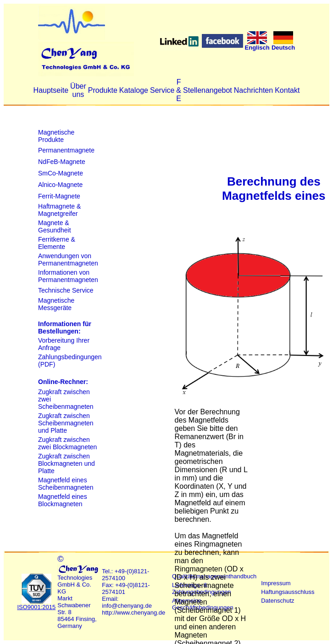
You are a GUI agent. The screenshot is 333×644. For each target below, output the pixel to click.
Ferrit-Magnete (59, 196)
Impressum (276, 583)
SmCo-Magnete (61, 173)
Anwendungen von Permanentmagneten (68, 260)
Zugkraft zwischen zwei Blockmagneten (67, 443)
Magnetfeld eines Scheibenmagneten (66, 484)
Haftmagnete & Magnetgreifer (59, 210)
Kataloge (134, 90)
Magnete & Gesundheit (55, 226)
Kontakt (287, 90)
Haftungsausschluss (288, 592)
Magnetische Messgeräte (56, 304)
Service (162, 90)
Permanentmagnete (66, 150)
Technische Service (66, 290)
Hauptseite (51, 90)
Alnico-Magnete (60, 185)
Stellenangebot (208, 90)
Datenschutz (277, 601)
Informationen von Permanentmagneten (68, 276)
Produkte (103, 90)
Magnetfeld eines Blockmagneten (63, 500)
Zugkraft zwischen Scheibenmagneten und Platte (66, 423)
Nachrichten (253, 90)
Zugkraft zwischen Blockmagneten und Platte (67, 463)
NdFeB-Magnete (62, 162)
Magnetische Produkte (56, 136)
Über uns (78, 90)
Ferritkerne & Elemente (57, 243)
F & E (179, 90)
